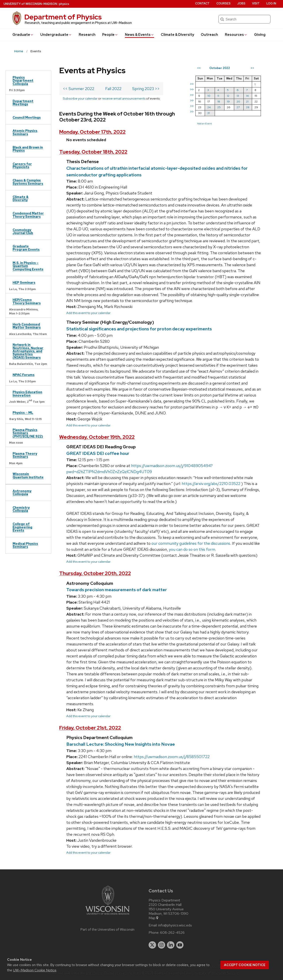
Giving (260, 35)
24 (209, 107)
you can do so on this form (192, 549)
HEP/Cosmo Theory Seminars (27, 301)
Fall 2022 (113, 89)
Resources (236, 35)
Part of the (107, 930)
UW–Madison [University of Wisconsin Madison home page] (30, 4)
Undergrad (56, 35)
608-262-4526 (172, 933)
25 (219, 107)
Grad (23, 35)
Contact (202, 3)
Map (154, 918)
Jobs (241, 3)
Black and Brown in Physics (28, 149)
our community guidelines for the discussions (191, 543)
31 (209, 113)
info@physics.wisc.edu (175, 925)
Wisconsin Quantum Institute (28, 475)
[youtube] (180, 945)
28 (248, 107)
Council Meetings (27, 117)
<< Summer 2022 (78, 89)
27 (238, 107)
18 (219, 101)
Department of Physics (63, 17)
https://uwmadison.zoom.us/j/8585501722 (172, 757)
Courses (224, 3)
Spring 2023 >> (146, 89)
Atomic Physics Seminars (25, 132)
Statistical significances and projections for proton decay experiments (139, 329)
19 (228, 101)
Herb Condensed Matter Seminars (27, 326)
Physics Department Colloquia (23, 81)
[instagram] (162, 945)
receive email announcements (124, 98)
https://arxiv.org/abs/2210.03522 (211, 484)
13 (238, 96)
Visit (256, 3)
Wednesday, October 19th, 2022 (97, 437)
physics (64, 4)
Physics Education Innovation (27, 394)
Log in (271, 3)
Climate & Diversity (177, 35)
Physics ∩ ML (23, 413)
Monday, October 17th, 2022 (92, 132)
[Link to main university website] (107, 916)
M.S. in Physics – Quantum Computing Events (28, 266)
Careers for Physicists (22, 165)
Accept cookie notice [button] (245, 965)
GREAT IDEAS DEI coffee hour (98, 453)
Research (87, 35)
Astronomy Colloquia (22, 492)
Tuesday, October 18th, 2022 (93, 152)
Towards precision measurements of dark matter (117, 590)
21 (247, 101)
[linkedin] (171, 945)
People (110, 35)
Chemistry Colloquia (21, 509)
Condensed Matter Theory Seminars (28, 215)
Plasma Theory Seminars (25, 455)
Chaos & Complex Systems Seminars (28, 182)
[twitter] (152, 945)
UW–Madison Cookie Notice (35, 970)
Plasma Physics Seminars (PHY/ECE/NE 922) (28, 433)
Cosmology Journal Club (23, 231)
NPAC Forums (24, 375)
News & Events (140, 35)
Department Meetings (23, 103)
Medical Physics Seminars (25, 545)
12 (228, 96)
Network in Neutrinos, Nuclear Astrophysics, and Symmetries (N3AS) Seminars (28, 351)
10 (209, 96)
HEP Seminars (24, 282)
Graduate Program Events (26, 248)
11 (218, 96)
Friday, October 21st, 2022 (90, 728)
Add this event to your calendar (88, 313)
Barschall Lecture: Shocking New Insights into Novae (121, 744)
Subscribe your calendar (80, 98)
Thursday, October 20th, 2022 (95, 573)
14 (247, 96)
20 (238, 101)
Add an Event (205, 123)
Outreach (209, 35)
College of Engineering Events (22, 527)
